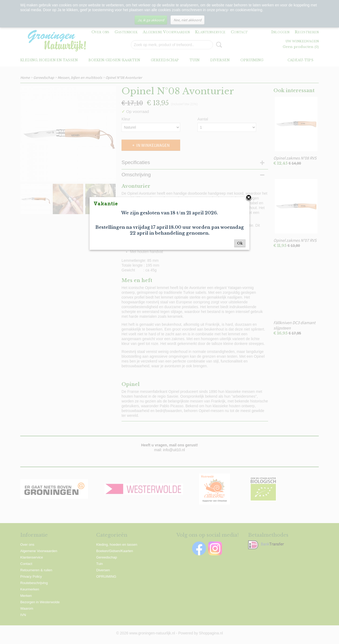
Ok (240, 243)
